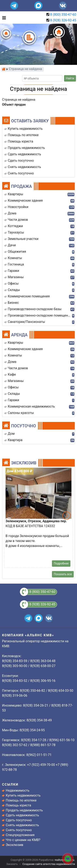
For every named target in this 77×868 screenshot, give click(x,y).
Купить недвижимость (23, 795)
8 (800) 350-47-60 (63, 15)
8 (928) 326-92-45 (63, 20)
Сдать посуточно (19, 820)
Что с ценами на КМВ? (23, 840)
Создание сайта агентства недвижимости (49, 864)
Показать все (63, 574)
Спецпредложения (20, 835)
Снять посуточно (19, 830)
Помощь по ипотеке (21, 800)
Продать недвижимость (24, 810)
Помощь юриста (18, 805)
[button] (67, 516)
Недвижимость (18, 790)
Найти (70, 78)
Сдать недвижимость (22, 815)
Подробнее (61, 563)
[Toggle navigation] (3, 18)
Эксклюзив (14, 845)
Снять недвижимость (22, 825)
